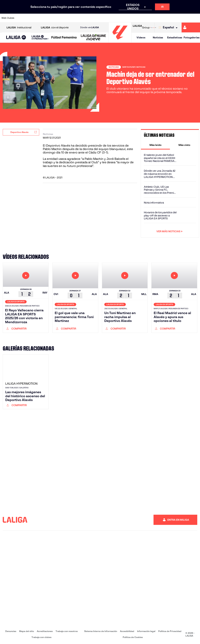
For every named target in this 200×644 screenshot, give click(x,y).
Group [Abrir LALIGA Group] (141, 27)
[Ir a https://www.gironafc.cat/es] (85, 18)
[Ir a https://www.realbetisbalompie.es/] (141, 18)
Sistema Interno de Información (101, 631)
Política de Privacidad (170, 631)
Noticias (158, 37)
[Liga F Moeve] (64, 38)
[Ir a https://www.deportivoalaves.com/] (48, 18)
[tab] (155, 145)
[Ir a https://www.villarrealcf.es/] (196, 18)
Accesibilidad (127, 631)
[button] (16, 38)
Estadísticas (175, 37)
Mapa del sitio (27, 631)
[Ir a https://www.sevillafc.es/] (177, 18)
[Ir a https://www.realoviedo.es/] (159, 18)
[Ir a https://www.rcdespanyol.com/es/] (122, 18)
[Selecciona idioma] (169, 28)
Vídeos (141, 37)
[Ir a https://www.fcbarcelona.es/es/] (67, 18)
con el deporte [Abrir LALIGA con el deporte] (55, 28)
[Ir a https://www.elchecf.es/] (58, 18)
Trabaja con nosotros (67, 631)
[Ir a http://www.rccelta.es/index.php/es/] (113, 18)
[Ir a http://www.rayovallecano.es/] (104, 18)
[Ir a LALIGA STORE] (153, 27)
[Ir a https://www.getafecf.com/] (76, 18)
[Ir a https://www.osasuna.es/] (39, 18)
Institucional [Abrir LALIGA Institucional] (19, 28)
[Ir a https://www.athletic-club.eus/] (21, 18)
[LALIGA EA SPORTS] (16, 38)
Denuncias (11, 631)
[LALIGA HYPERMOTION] (40, 38)
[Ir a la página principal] (120, 41)
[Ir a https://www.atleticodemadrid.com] (30, 18)
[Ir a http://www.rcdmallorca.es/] (131, 18)
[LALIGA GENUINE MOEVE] (93, 38)
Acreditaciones (45, 631)
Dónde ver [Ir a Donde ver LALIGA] (90, 27)
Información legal (146, 631)
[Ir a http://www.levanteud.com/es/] (94, 18)
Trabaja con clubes (41, 637)
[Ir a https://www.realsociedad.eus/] (168, 18)
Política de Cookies (133, 637)
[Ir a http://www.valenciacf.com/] (187, 18)
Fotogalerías (192, 37)
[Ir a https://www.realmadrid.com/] (150, 18)
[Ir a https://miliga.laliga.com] (191, 27)
